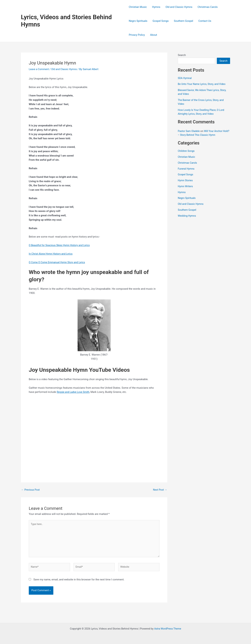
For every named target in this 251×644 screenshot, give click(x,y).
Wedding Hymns (187, 216)
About (154, 35)
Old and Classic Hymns (179, 7)
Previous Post (31, 490)
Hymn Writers (186, 186)
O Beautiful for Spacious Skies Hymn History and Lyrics (61, 245)
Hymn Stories (186, 180)
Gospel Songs (161, 21)
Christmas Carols (208, 7)
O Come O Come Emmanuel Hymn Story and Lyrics (58, 262)
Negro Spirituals (138, 21)
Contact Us (205, 21)
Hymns (156, 7)
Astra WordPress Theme (168, 629)
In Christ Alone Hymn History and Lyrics (52, 254)
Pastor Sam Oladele (189, 131)
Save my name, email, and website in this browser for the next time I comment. (79, 582)
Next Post (160, 490)
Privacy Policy (137, 35)
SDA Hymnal (185, 78)
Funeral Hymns (187, 169)
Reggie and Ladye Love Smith (74, 392)
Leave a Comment (39, 69)
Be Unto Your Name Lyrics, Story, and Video (203, 84)
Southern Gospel (184, 21)
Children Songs (187, 151)
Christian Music (138, 7)
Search (182, 55)
